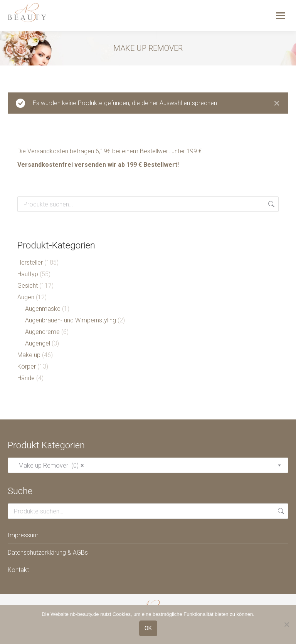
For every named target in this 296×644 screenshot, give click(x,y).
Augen (26, 297)
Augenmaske (43, 309)
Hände (26, 378)
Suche (271, 204)
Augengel (38, 343)
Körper (27, 366)
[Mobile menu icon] (281, 16)
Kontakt (18, 570)
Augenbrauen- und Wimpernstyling (71, 320)
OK (148, 628)
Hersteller (30, 262)
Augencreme (42, 332)
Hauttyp (28, 274)
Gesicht (28, 286)
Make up (29, 355)
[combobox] (148, 465)
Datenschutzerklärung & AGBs (48, 553)
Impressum (23, 535)
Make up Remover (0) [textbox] (49, 465)
